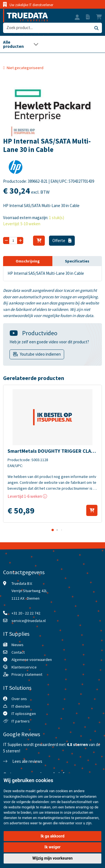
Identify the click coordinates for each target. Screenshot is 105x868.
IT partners (21, 721)
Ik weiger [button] (53, 847)
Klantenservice (24, 667)
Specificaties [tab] (77, 261)
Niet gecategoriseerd (25, 68)
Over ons (19, 699)
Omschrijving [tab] (28, 261)
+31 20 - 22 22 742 (26, 613)
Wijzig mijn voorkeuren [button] (53, 858)
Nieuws (17, 645)
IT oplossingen (24, 714)
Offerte (62, 241)
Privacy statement (27, 674)
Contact (18, 652)
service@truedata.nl (29, 621)
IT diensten (21, 706)
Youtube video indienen (40, 354)
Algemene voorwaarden (32, 660)
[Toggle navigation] (21, 44)
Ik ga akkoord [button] (53, 836)
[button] (77, 18)
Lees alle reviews (23, 761)
